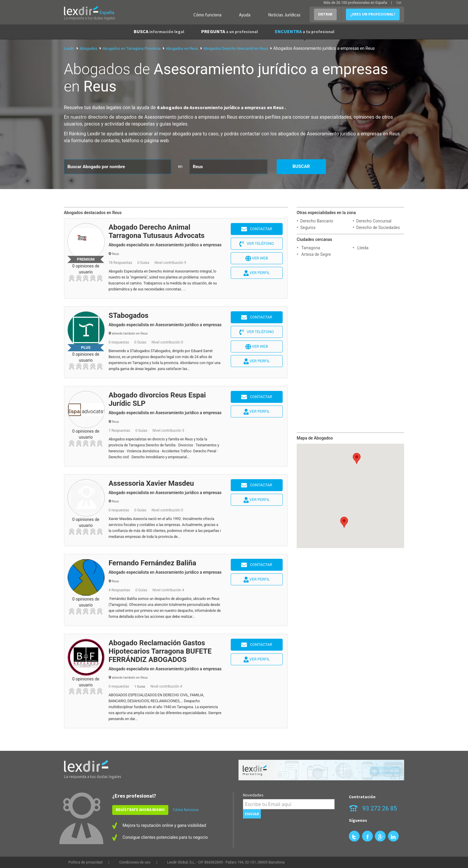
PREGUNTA (230, 31)
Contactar (257, 229)
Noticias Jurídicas (284, 15)
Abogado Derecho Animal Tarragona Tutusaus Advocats (157, 231)
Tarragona (311, 248)
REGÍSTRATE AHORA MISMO (140, 810)
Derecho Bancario (317, 221)
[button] (344, 522)
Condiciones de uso (135, 862)
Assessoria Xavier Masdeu (151, 483)
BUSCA (159, 31)
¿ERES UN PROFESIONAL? (373, 14)
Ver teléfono (257, 244)
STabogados (129, 315)
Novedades (253, 795)
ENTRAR (325, 14)
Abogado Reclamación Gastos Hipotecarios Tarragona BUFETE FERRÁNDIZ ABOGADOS (160, 651)
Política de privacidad (85, 862)
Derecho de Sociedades (378, 228)
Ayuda (245, 15)
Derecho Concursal (374, 221)
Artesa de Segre (316, 254)
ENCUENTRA (305, 31)
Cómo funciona (207, 15)
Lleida (363, 248)
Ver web (257, 259)
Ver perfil (257, 273)
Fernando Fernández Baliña (153, 563)
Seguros (308, 228)
